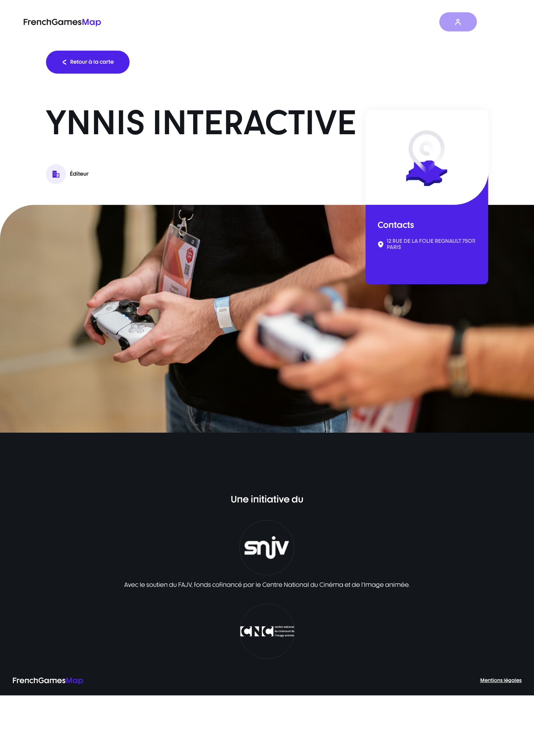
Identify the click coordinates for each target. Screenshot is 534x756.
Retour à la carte (88, 62)
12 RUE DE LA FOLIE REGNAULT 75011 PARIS (431, 244)
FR (496, 22)
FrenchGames (62, 22)
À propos (423, 22)
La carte (287, 22)
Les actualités (377, 22)
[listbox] (267, 319)
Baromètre (329, 22)
